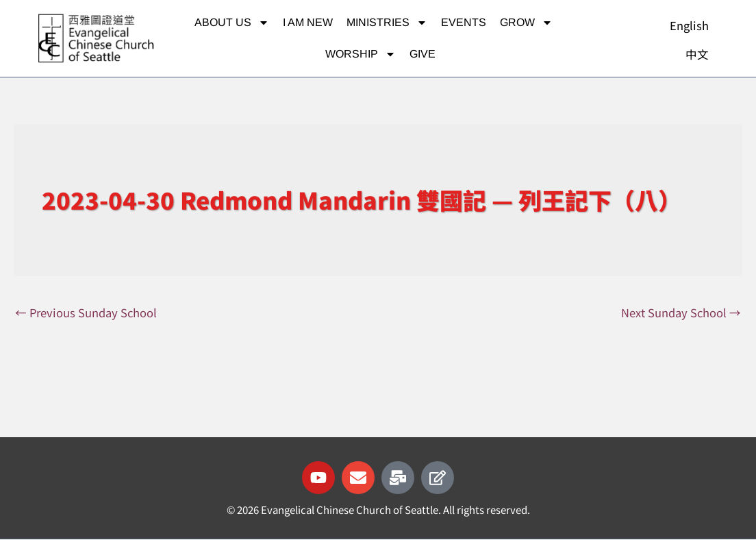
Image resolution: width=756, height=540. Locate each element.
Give (423, 54)
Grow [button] (526, 23)
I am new (308, 22)
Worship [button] (361, 54)
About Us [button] (232, 23)
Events (464, 22)
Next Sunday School (680, 313)
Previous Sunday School (88, 313)
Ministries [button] (387, 23)
